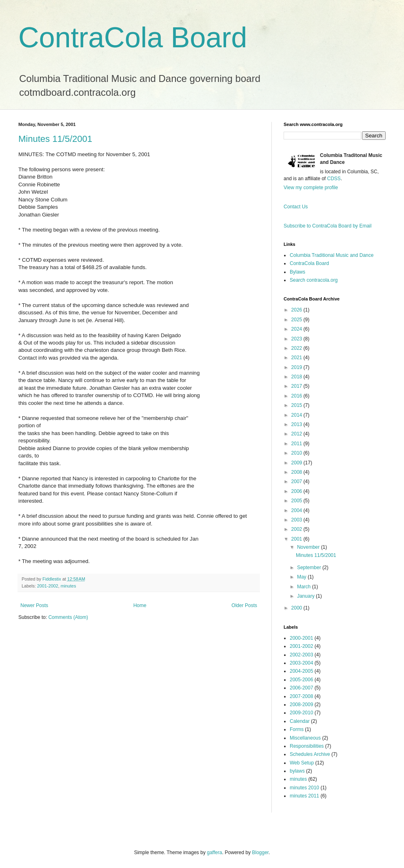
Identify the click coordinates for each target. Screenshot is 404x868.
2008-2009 (301, 705)
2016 (297, 396)
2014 (297, 415)
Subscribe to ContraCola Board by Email (327, 226)
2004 (297, 510)
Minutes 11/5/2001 (55, 139)
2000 (297, 608)
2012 (297, 434)
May (302, 577)
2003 (297, 520)
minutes (68, 586)
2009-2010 (301, 713)
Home (140, 605)
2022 (297, 348)
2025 (297, 320)
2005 (297, 501)
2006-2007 (301, 688)
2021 (297, 358)
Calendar (300, 721)
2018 (297, 377)
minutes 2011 (304, 796)
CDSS (334, 179)
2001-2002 (48, 586)
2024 (297, 329)
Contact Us (296, 207)
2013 (297, 424)
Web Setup (302, 763)
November (309, 547)
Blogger (261, 853)
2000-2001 (301, 638)
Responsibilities (307, 746)
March (305, 587)
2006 (297, 491)
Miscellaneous (305, 738)
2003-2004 (301, 663)
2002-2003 (301, 655)
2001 (297, 539)
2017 (297, 386)
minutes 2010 (304, 788)
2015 (297, 405)
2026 (297, 310)
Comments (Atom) (68, 617)
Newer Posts (34, 605)
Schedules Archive (310, 754)
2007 (297, 481)
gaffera (214, 853)
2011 (297, 444)
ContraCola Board (133, 38)
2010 (297, 453)
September (310, 568)
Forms (297, 729)
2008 (297, 472)
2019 (297, 367)
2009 (297, 463)
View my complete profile (311, 188)
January (306, 596)
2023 (297, 339)
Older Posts (244, 605)
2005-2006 (301, 680)
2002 (297, 529)
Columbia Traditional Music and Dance (332, 255)
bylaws (297, 771)
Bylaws (297, 272)
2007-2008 (301, 696)
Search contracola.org (314, 280)
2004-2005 (301, 671)
